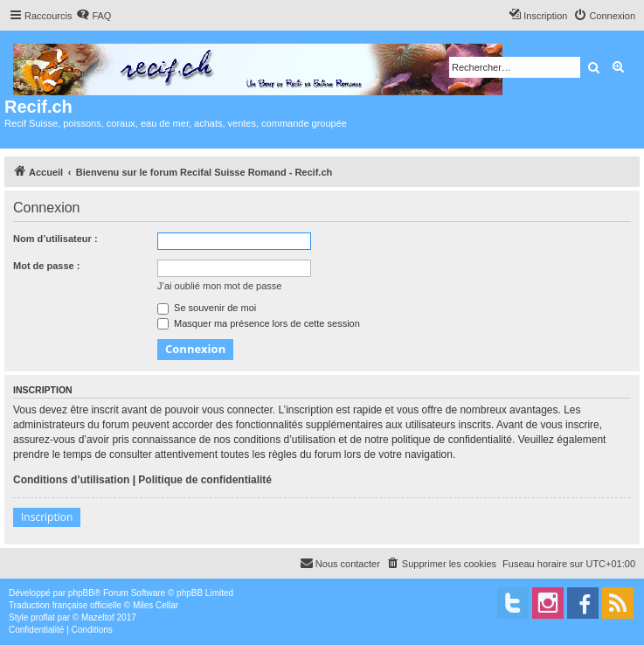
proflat (43, 617)
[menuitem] (93, 16)
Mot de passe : (46, 266)
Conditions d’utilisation (71, 480)
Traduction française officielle (65, 605)
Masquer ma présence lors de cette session (259, 323)
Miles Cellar (156, 605)
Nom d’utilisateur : (55, 239)
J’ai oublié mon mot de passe (219, 286)
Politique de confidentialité (205, 480)
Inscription (47, 517)
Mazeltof (98, 617)
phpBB (81, 593)
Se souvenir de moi (207, 308)
